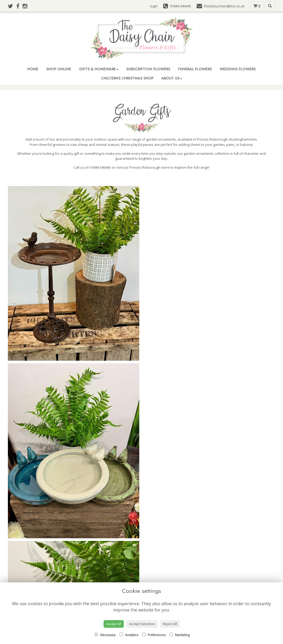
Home (33, 69)
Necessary (105, 635)
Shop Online (59, 69)
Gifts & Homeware (99, 69)
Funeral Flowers (195, 69)
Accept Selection (142, 624)
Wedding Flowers (238, 69)
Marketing (180, 635)
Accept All (114, 624)
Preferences (154, 635)
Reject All (170, 624)
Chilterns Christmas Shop (127, 78)
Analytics (129, 635)
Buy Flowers (88, 582)
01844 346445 (145, 553)
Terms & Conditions (161, 582)
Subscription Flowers (148, 69)
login (154, 6)
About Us (172, 78)
